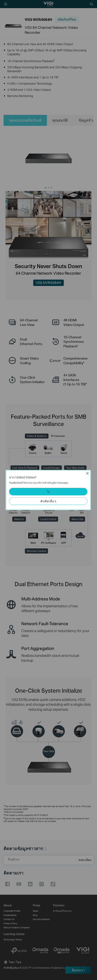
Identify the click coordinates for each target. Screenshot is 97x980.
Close (87, 473)
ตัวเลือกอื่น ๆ (48, 501)
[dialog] (48, 490)
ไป (48, 492)
